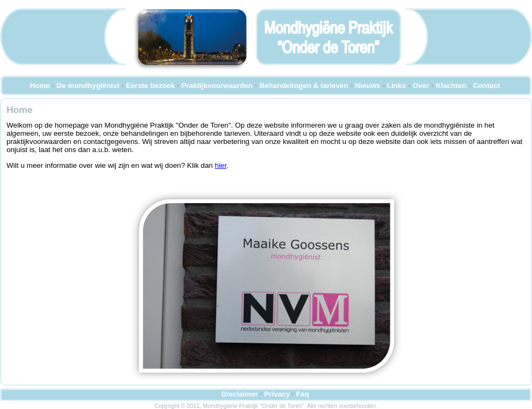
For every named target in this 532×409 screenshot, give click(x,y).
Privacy (277, 394)
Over (421, 86)
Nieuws (368, 86)
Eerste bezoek (150, 86)
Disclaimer (240, 394)
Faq (302, 394)
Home (40, 86)
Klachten (451, 86)
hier (221, 165)
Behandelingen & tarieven (304, 86)
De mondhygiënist (88, 86)
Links (397, 86)
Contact (486, 86)
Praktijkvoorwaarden (217, 86)
